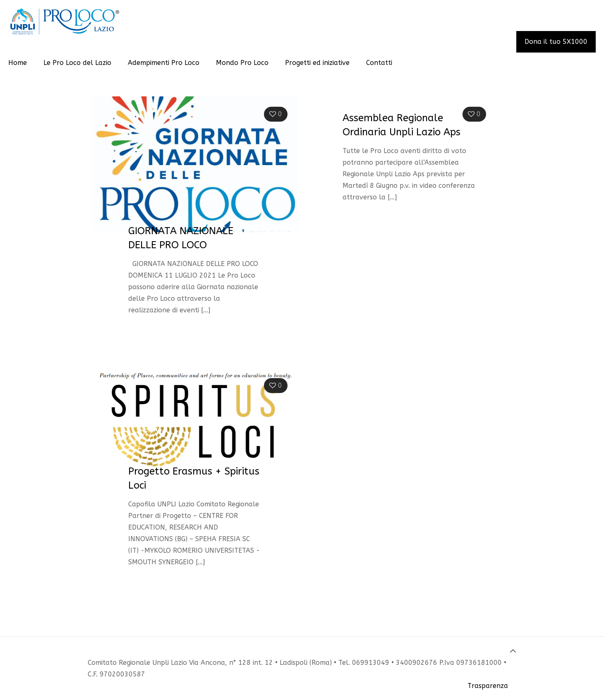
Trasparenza (488, 686)
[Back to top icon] (513, 651)
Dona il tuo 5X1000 (556, 42)
